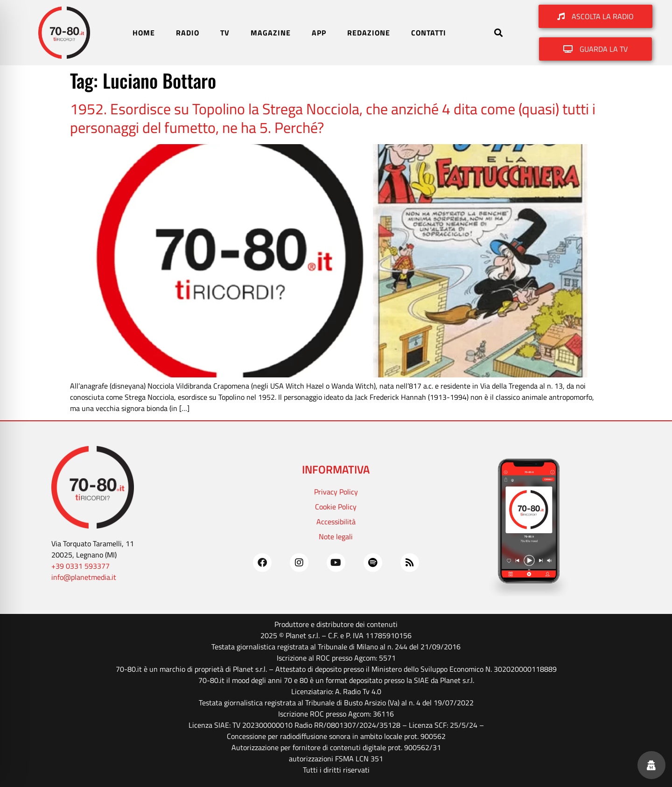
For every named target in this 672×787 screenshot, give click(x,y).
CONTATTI (429, 33)
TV (225, 33)
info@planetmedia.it (84, 577)
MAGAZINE (271, 33)
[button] (498, 33)
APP (319, 33)
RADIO (188, 33)
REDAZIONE (369, 33)
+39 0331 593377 (80, 566)
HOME (144, 33)
